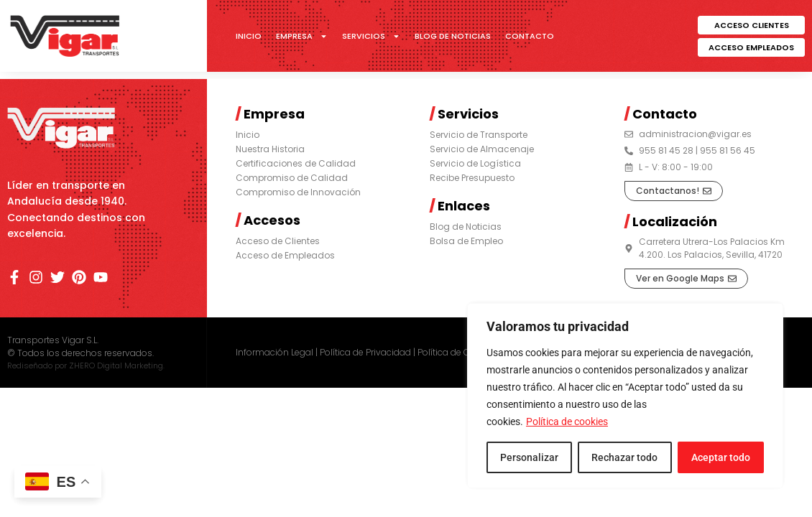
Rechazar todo (624, 457)
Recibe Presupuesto (472, 178)
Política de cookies (567, 421)
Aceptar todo (721, 457)
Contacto (530, 36)
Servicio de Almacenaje (482, 149)
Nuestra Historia (270, 149)
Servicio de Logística (475, 163)
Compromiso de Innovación (298, 192)
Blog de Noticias (453, 36)
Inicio (249, 36)
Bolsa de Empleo (466, 241)
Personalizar (529, 457)
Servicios (371, 36)
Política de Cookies (458, 352)
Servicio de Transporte (479, 135)
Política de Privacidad (365, 352)
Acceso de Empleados (285, 255)
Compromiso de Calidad (292, 178)
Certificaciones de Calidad (296, 163)
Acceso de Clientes (278, 241)
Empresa (302, 36)
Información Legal (274, 352)
